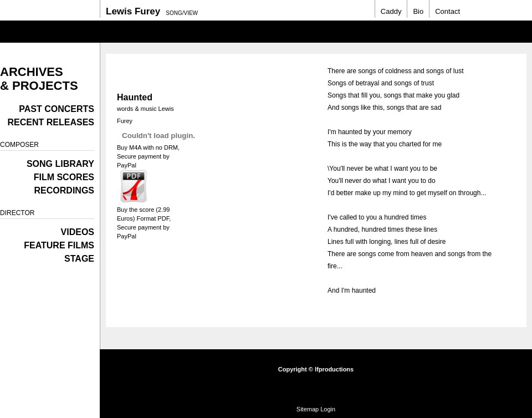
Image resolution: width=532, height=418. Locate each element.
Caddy (391, 11)
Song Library (60, 164)
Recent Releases (51, 122)
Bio (418, 11)
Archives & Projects (39, 79)
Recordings (64, 190)
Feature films (59, 245)
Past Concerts (57, 109)
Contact (447, 11)
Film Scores (64, 177)
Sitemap (308, 409)
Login (328, 409)
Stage (79, 259)
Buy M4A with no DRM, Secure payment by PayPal (148, 156)
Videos (78, 232)
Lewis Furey (133, 11)
